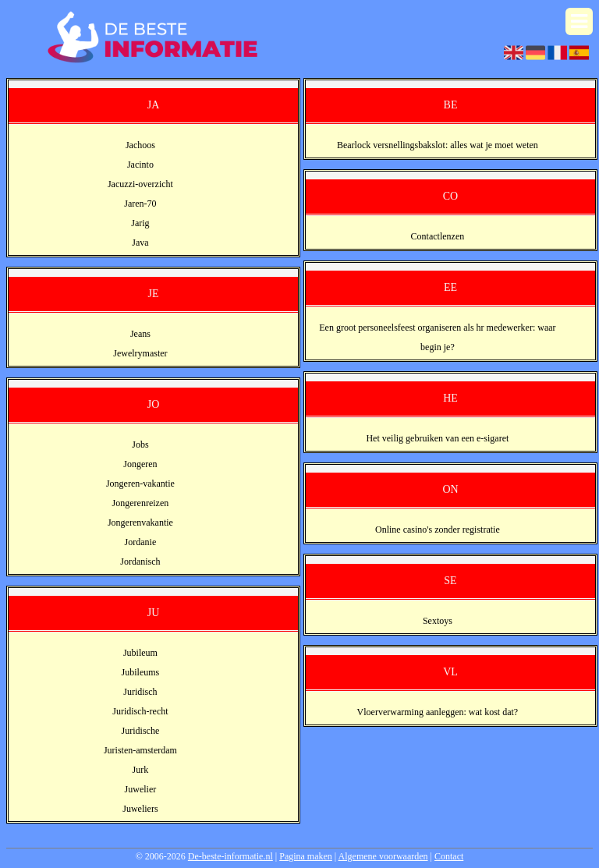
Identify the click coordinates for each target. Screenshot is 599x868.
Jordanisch (140, 562)
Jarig (140, 223)
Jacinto (140, 165)
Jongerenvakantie (140, 523)
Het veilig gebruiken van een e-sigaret (437, 438)
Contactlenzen (438, 236)
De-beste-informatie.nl (230, 856)
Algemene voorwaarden (383, 856)
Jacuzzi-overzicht (140, 184)
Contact (449, 856)
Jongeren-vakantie (140, 484)
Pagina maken (306, 856)
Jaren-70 (140, 204)
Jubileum (140, 653)
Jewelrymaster (140, 353)
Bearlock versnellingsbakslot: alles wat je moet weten (438, 145)
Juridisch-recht (140, 711)
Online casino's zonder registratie (438, 530)
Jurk (141, 770)
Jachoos (140, 145)
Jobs (140, 445)
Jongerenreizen (141, 503)
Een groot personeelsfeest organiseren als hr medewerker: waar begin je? (437, 337)
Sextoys (438, 621)
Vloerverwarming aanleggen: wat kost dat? (438, 712)
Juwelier (141, 789)
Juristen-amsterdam (140, 750)
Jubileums (141, 672)
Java (140, 243)
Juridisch (140, 692)
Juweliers (140, 809)
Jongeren (140, 464)
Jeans (140, 334)
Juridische (141, 731)
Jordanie (141, 542)
